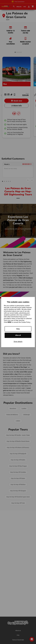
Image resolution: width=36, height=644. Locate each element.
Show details (18, 342)
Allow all (18, 335)
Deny (18, 329)
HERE (10, 322)
